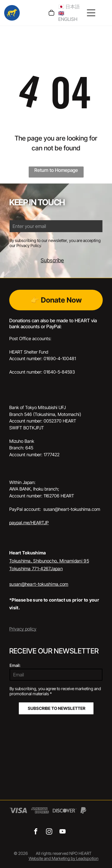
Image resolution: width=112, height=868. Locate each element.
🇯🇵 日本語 (69, 7)
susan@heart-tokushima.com (39, 584)
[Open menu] (91, 13)
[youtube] (63, 832)
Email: (15, 665)
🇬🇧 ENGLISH (68, 16)
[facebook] (36, 832)
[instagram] (49, 832)
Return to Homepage (56, 170)
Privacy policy (23, 629)
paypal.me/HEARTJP (29, 523)
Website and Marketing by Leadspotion (64, 858)
